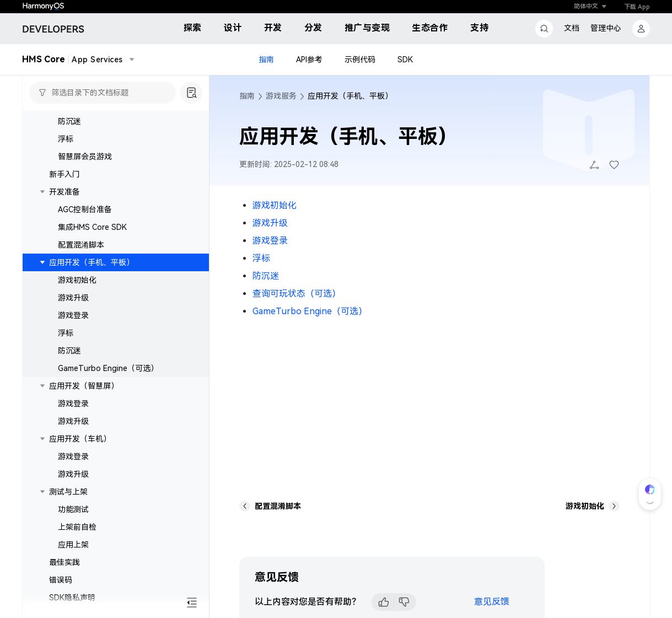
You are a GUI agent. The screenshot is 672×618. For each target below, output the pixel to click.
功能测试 (73, 509)
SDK (405, 60)
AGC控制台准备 (85, 209)
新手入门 (64, 174)
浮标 (66, 139)
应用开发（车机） (80, 439)
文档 (572, 28)
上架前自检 (77, 527)
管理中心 (606, 28)
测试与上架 (68, 492)
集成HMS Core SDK (92, 227)
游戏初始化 (77, 280)
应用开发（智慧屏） (84, 386)
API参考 (309, 60)
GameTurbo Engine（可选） (108, 368)
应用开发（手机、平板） (92, 262)
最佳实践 (64, 562)
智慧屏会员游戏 (85, 157)
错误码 (61, 580)
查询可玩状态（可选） (297, 294)
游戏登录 (73, 315)
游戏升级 (73, 298)
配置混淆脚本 (81, 245)
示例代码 (360, 60)
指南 (266, 60)
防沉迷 (69, 121)
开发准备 (64, 192)
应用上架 (73, 545)
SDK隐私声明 (72, 598)
